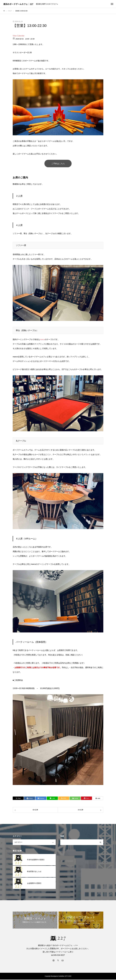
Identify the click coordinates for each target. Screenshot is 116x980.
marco (42, 340)
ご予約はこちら (58, 164)
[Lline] (52, 799)
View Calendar (19, 36)
